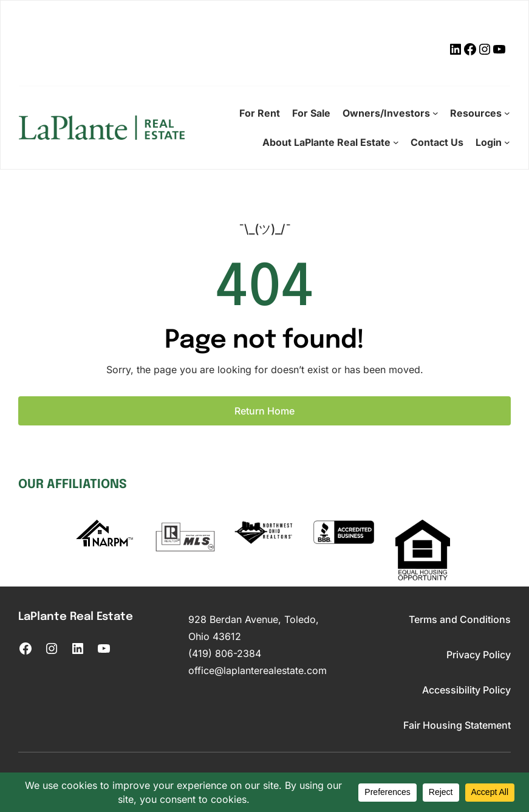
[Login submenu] (507, 142)
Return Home (264, 411)
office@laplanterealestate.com (258, 670)
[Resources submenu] (507, 113)
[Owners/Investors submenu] (435, 113)
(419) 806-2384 (225, 653)
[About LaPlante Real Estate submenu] (396, 142)
